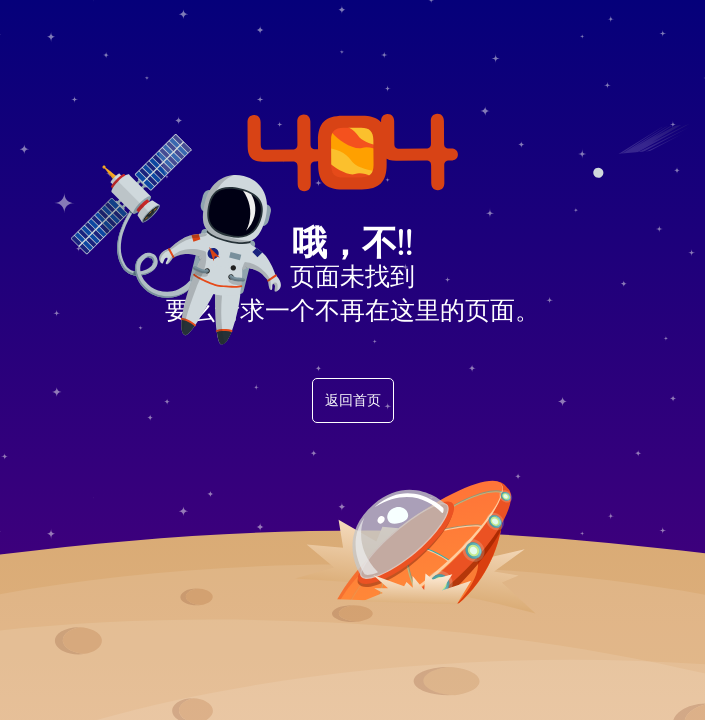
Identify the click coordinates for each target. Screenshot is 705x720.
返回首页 (353, 400)
